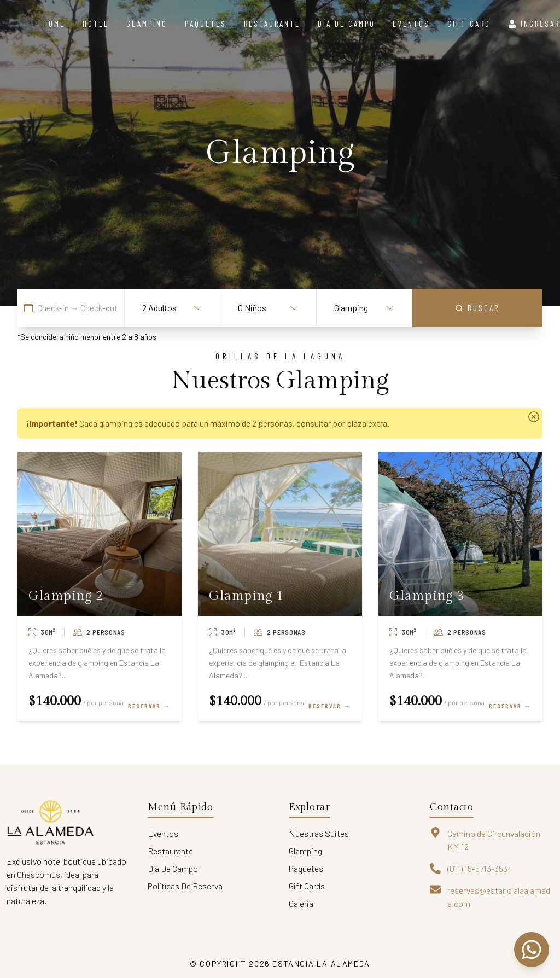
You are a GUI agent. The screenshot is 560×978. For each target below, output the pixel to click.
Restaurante (272, 24)
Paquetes (206, 24)
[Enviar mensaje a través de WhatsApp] (532, 950)
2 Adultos (172, 308)
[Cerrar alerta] (534, 417)
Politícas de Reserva (185, 886)
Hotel (96, 24)
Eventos (411, 24)
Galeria (301, 903)
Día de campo (346, 24)
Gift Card (469, 24)
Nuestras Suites (319, 833)
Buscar (477, 308)
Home (54, 24)
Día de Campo (173, 868)
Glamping (147, 24)
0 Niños (268, 308)
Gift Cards (307, 886)
